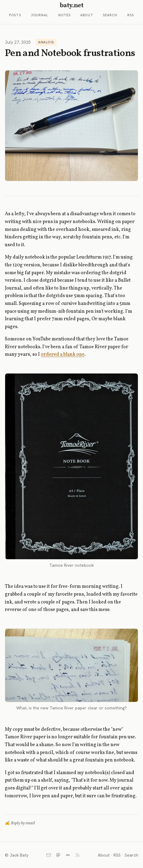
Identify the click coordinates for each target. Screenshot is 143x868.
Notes (65, 15)
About (87, 15)
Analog (46, 42)
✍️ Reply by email (20, 823)
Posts (15, 15)
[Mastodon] (58, 855)
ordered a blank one (63, 355)
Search (110, 15)
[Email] (49, 855)
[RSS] (78, 855)
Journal (40, 15)
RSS (131, 15)
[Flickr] (68, 855)
